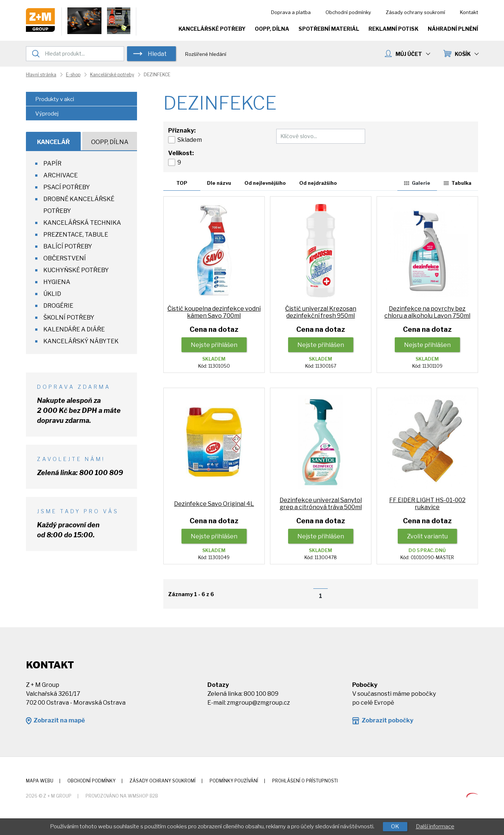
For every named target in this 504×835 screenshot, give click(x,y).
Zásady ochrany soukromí (415, 12)
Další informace (435, 826)
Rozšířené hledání (206, 54)
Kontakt (469, 12)
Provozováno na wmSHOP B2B (122, 796)
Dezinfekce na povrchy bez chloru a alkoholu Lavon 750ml (427, 312)
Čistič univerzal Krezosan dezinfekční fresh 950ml (321, 312)
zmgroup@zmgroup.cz (258, 703)
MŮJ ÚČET (413, 54)
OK (395, 826)
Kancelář (54, 142)
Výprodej (47, 114)
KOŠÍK (466, 54)
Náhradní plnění (453, 29)
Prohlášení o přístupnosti (305, 781)
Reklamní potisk (393, 29)
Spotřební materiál (329, 29)
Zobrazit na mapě (59, 720)
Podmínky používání (234, 781)
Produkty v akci (55, 99)
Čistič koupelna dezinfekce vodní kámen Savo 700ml (214, 312)
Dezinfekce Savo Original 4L (214, 504)
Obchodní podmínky (348, 12)
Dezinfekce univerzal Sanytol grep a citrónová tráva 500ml (321, 504)
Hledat (157, 54)
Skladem (190, 140)
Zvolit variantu (427, 536)
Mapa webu (40, 781)
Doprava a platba (291, 12)
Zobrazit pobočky (387, 720)
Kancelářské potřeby (212, 29)
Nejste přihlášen (214, 345)
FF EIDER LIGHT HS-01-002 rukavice (427, 504)
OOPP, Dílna (272, 29)
